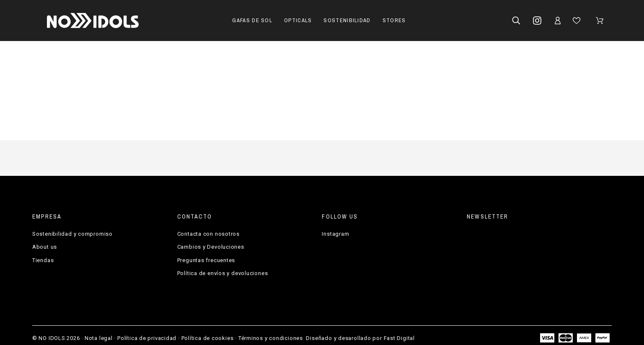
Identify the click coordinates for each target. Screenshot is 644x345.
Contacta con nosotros (208, 234)
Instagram (335, 234)
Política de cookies (208, 338)
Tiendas (43, 260)
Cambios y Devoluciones (211, 247)
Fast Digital (399, 338)
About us (45, 247)
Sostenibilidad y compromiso (72, 234)
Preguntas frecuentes (206, 260)
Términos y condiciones (271, 338)
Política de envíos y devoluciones (223, 273)
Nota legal (99, 338)
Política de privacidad (147, 338)
